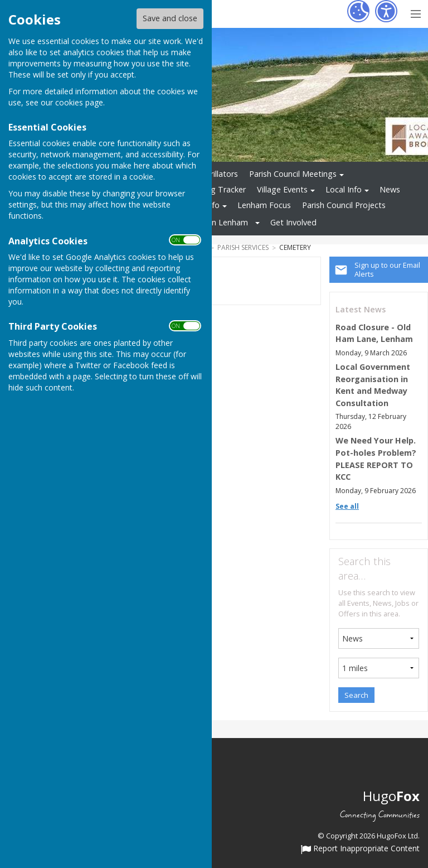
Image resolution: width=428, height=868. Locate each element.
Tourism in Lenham (213, 222)
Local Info (344, 189)
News (390, 189)
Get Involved (293, 222)
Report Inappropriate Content (360, 849)
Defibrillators (214, 174)
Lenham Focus (264, 205)
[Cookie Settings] (358, 11)
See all (347, 506)
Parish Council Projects (344, 205)
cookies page (79, 102)
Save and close (170, 18)
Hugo (391, 796)
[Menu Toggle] (415, 13)
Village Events (282, 189)
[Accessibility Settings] (386, 11)
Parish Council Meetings (293, 174)
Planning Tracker (215, 189)
